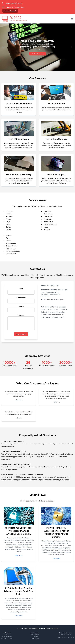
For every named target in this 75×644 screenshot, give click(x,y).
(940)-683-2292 (14, 3)
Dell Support (35, 635)
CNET (7, 635)
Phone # (21, 306)
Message (21, 315)
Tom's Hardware (7, 637)
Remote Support (10, 11)
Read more (19, 555)
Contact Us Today (37, 54)
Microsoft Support (7, 638)
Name (21, 289)
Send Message (21, 334)
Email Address (21, 297)
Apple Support (35, 638)
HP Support (35, 637)
